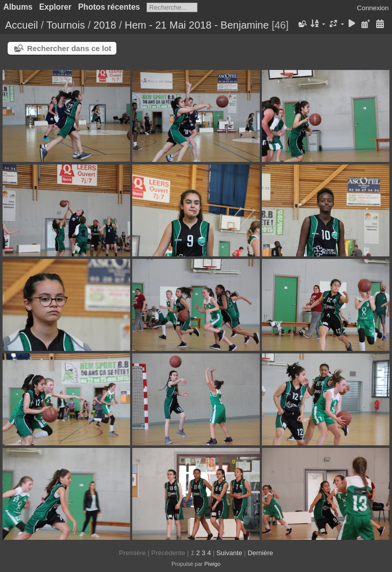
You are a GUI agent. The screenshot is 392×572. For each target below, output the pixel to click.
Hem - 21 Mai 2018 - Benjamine (197, 25)
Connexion (373, 8)
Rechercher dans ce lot (69, 48)
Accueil (21, 25)
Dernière (260, 553)
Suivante (229, 553)
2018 (105, 25)
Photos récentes (109, 7)
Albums (18, 7)
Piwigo (212, 564)
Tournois (66, 25)
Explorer (55, 7)
